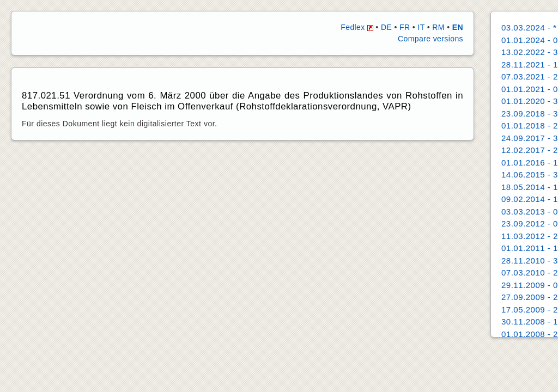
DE (386, 27)
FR (405, 27)
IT (421, 27)
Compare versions (430, 39)
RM (438, 27)
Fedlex (357, 27)
